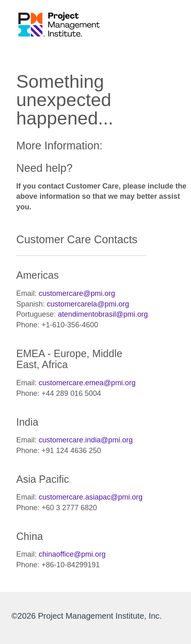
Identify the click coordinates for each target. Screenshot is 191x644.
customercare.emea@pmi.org (87, 383)
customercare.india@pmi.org (86, 440)
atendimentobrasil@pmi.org (103, 314)
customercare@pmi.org (77, 293)
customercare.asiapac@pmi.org (91, 497)
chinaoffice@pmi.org (72, 554)
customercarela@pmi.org (88, 304)
